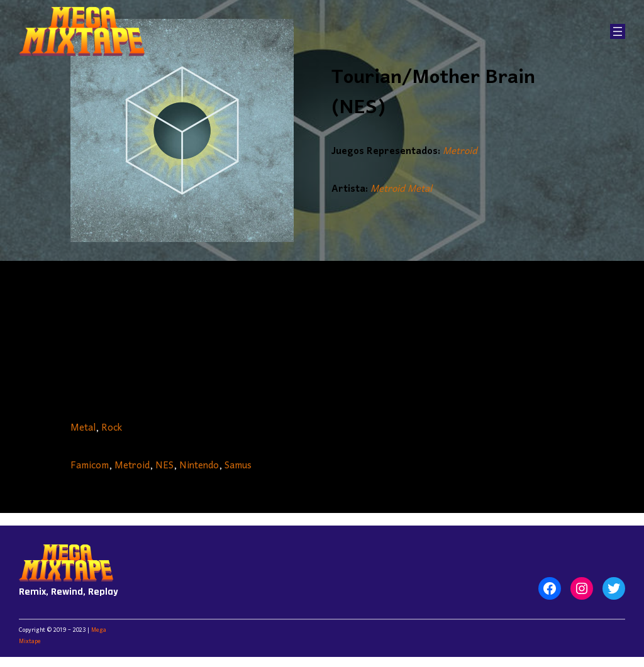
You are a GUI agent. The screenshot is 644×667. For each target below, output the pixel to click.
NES (164, 466)
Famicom (90, 466)
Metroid (460, 152)
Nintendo (199, 466)
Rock (112, 428)
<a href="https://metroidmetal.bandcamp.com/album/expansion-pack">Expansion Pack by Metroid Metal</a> (322, 336)
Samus (238, 466)
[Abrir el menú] (618, 31)
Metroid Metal (401, 189)
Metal (83, 428)
